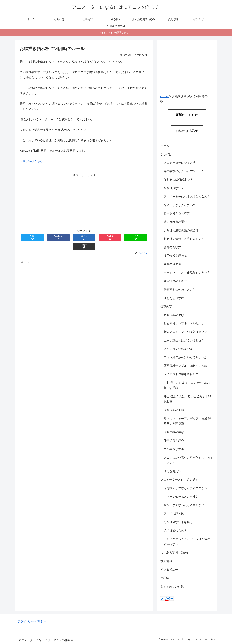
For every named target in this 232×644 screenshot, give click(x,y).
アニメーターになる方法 (180, 163)
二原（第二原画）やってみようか (185, 357)
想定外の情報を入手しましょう (184, 239)
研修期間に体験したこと (180, 290)
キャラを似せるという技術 (181, 497)
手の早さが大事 (174, 449)
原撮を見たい (172, 471)
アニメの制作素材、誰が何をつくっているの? (188, 460)
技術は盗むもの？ (175, 530)
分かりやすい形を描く (178, 522)
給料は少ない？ (174, 188)
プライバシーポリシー (32, 621)
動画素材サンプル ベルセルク (184, 323)
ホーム (165, 146)
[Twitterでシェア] (30, 238)
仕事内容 (166, 306)
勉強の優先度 (172, 264)
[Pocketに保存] (95, 238)
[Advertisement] (84, 200)
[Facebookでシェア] (52, 238)
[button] (138, 238)
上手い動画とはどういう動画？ (184, 340)
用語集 (165, 578)
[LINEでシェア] (116, 238)
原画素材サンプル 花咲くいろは (185, 366)
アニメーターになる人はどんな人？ (187, 197)
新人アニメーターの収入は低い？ (185, 332)
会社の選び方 (172, 247)
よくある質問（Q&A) (174, 553)
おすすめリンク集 (172, 587)
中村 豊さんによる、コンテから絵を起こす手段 (187, 385)
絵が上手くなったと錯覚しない (184, 505)
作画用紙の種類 (174, 432)
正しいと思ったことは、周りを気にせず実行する (188, 542)
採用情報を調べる (175, 256)
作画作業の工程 (174, 410)
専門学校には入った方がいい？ (184, 171)
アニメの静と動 (174, 514)
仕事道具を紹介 (174, 441)
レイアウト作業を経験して (181, 374)
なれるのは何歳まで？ (178, 180)
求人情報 (166, 561)
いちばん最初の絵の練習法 (181, 230)
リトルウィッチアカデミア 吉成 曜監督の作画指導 (187, 421)
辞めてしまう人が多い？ (180, 205)
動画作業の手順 (174, 315)
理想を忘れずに (174, 298)
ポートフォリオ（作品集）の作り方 (187, 273)
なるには (166, 154)
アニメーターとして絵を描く (179, 480)
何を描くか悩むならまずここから (185, 488)
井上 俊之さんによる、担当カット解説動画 (187, 399)
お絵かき (187, 131)
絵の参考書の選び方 (177, 222)
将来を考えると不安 (177, 213)
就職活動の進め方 (175, 281)
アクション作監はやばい (180, 349)
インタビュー (169, 570)
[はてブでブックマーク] (73, 238)
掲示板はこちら (33, 161)
